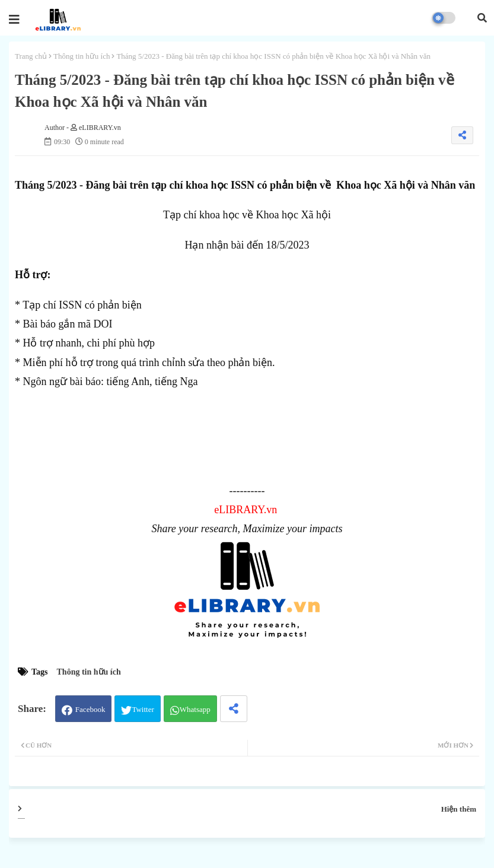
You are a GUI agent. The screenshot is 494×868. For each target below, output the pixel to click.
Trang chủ (31, 56)
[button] (482, 18)
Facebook (90, 709)
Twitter (143, 709)
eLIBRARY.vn (246, 510)
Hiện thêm (459, 809)
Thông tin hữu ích (82, 56)
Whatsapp (195, 709)
